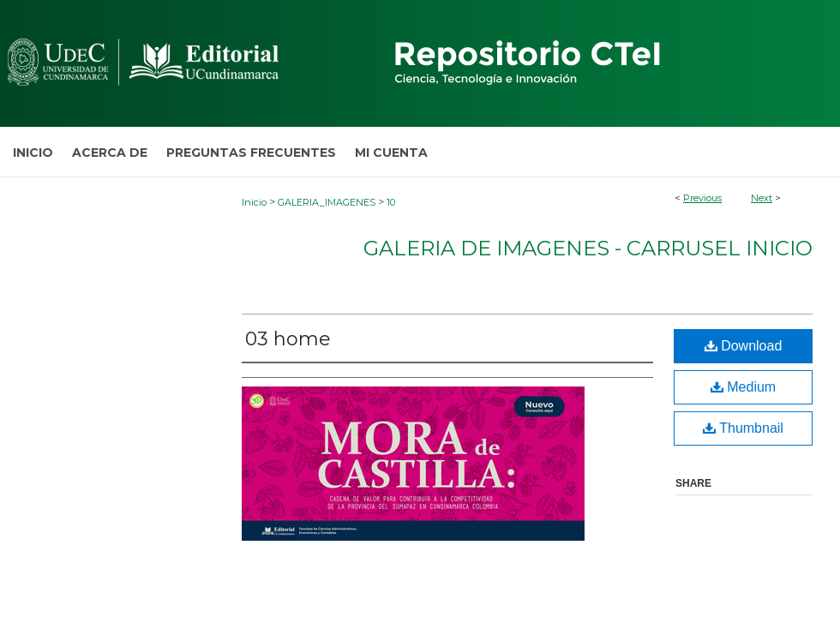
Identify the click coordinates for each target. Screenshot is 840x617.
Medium (743, 387)
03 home (288, 339)
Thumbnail (743, 428)
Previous (702, 198)
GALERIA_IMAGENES (327, 202)
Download (744, 346)
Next (762, 198)
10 (391, 202)
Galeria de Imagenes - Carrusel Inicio (588, 248)
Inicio (254, 202)
